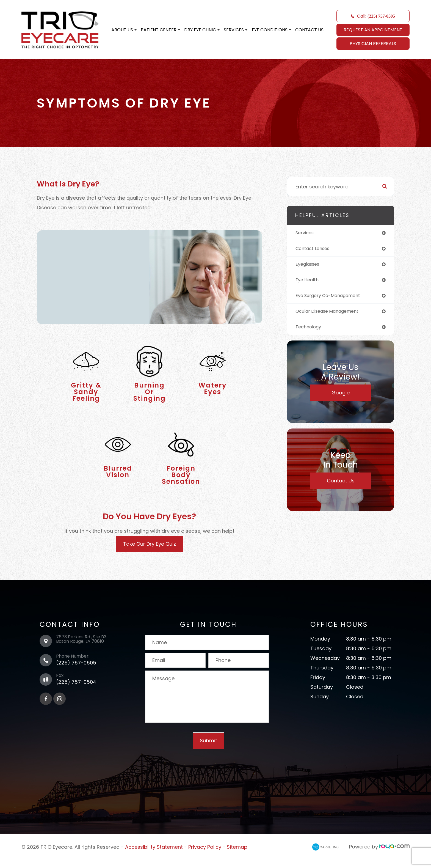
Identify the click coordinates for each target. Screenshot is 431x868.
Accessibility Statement (154, 855)
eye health (308, 282)
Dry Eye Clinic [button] (202, 30)
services (306, 233)
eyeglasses (309, 266)
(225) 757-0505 (76, 671)
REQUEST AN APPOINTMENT (373, 30)
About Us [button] (124, 30)
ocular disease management (331, 314)
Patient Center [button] (160, 30)
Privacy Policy (205, 855)
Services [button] (236, 30)
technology (310, 330)
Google (341, 396)
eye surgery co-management (332, 298)
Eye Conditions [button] (271, 30)
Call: (373, 16)
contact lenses (315, 249)
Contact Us (309, 30)
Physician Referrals (373, 44)
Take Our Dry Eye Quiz (150, 552)
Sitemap (237, 855)
